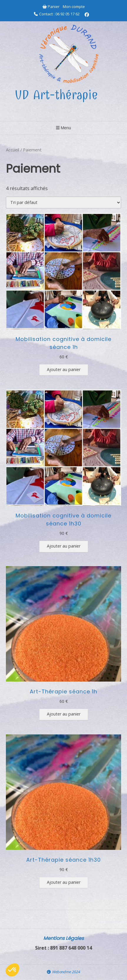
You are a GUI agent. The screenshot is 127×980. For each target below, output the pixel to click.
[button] (12, 970)
